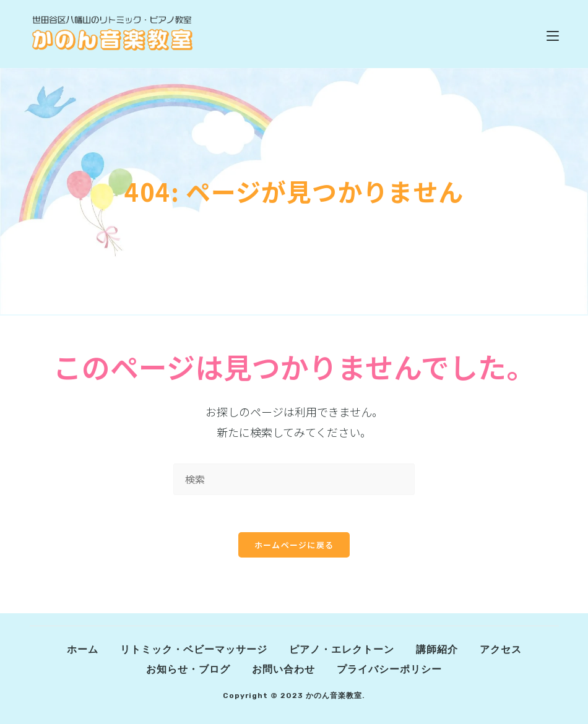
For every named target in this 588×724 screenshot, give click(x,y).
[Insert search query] (294, 479)
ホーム (83, 649)
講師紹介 (437, 649)
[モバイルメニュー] (553, 34)
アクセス (501, 649)
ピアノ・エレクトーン (342, 649)
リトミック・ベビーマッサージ (194, 649)
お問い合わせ (283, 669)
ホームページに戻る (294, 545)
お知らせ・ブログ (188, 669)
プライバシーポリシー (389, 669)
